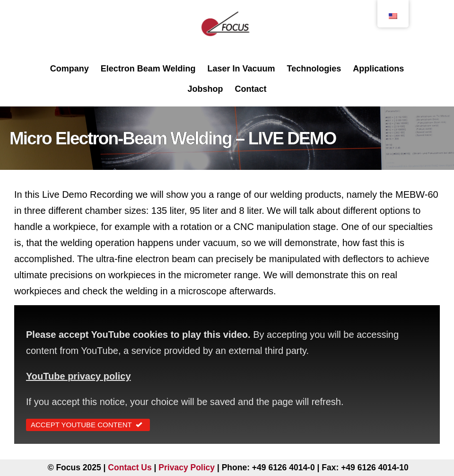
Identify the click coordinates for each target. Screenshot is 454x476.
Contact (251, 89)
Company (70, 69)
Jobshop (205, 89)
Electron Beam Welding (148, 69)
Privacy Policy (187, 467)
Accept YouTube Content (88, 425)
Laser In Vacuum (241, 69)
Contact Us (130, 467)
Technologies (314, 69)
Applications (378, 69)
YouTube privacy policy (79, 376)
